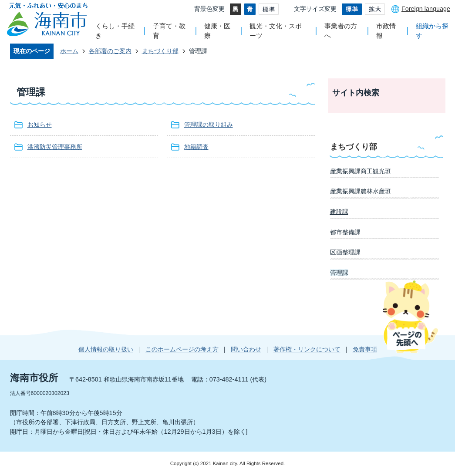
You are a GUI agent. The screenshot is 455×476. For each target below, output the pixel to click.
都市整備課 (345, 232)
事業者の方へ (341, 31)
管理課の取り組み (209, 125)
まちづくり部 (160, 51)
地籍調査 (196, 147)
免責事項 (365, 349)
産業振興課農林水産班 (361, 191)
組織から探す (432, 31)
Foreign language (426, 9)
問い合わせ (246, 349)
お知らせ (40, 125)
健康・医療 (217, 31)
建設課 (339, 212)
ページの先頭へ (410, 317)
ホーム (69, 51)
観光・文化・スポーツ (276, 31)
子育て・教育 (169, 31)
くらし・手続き (115, 31)
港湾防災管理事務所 (55, 147)
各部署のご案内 (110, 51)
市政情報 (386, 31)
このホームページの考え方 (182, 349)
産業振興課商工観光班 (361, 171)
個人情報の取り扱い (106, 349)
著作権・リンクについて (307, 349)
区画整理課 (345, 252)
